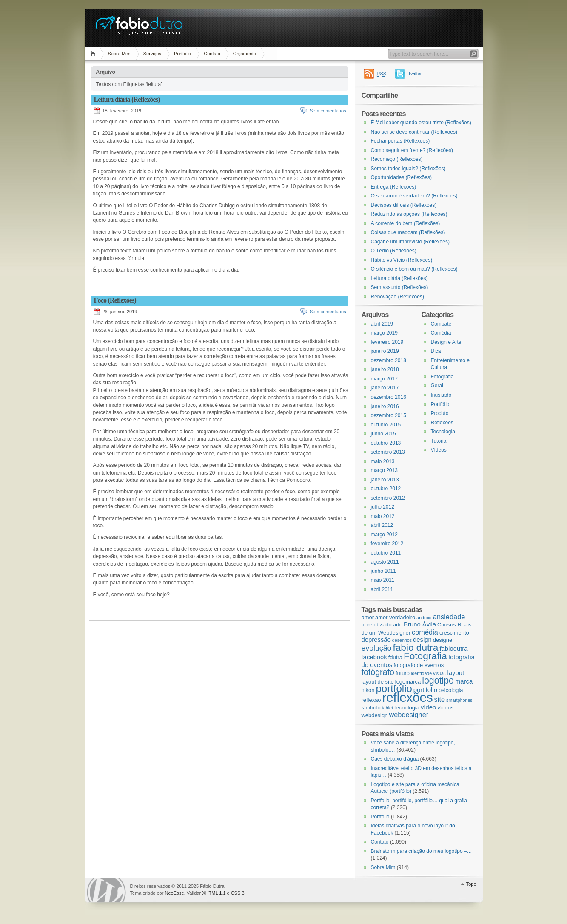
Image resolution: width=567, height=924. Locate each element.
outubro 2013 (386, 443)
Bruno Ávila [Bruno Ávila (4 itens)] (420, 624)
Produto (440, 413)
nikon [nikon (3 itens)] (368, 690)
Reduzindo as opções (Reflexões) (409, 214)
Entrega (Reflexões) (394, 187)
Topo (471, 884)
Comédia (441, 333)
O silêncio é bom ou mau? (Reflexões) (414, 269)
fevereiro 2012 (387, 544)
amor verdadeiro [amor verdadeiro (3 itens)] (395, 617)
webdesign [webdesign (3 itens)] (375, 715)
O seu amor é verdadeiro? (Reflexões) (414, 196)
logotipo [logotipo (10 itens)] (438, 681)
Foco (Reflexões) (115, 300)
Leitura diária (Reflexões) (127, 99)
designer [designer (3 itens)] (444, 640)
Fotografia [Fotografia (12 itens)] (425, 656)
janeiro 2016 (385, 406)
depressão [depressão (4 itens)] (376, 640)
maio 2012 (383, 516)
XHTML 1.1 (214, 893)
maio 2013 (383, 461)
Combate (441, 324)
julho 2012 (383, 507)
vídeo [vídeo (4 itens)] (428, 707)
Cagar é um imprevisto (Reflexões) (410, 242)
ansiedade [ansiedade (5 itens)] (449, 617)
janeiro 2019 (385, 351)
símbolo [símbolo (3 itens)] (371, 708)
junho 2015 (383, 434)
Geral (437, 386)
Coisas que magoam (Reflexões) (408, 232)
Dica (436, 351)
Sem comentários (328, 111)
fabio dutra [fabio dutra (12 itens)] (415, 647)
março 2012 (384, 535)
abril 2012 (382, 525)
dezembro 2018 (389, 360)
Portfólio (182, 54)
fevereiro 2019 (387, 342)
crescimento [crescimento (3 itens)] (454, 633)
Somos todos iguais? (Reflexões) (408, 169)
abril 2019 (382, 324)
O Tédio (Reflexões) (394, 251)
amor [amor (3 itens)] (368, 617)
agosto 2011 (385, 562)
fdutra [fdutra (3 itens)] (395, 657)
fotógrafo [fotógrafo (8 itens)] (378, 672)
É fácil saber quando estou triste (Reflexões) (421, 123)
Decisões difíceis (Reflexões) (404, 205)
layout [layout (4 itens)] (456, 673)
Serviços (152, 54)
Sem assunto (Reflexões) (400, 287)
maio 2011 (383, 580)
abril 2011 (382, 589)
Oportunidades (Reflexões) (401, 177)
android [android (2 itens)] (424, 618)
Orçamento (245, 54)
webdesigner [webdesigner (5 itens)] (409, 715)
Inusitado (441, 395)
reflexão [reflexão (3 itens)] (371, 700)
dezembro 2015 (389, 415)
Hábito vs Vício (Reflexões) (402, 260)
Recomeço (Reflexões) (397, 159)
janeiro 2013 (385, 480)
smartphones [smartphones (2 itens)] (459, 700)
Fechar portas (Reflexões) (400, 141)
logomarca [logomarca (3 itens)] (408, 682)
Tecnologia (443, 432)
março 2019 (384, 333)
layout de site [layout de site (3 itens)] (378, 682)
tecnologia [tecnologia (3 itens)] (407, 708)
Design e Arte (446, 342)
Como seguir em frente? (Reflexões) (412, 150)
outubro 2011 (386, 553)
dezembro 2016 (389, 397)
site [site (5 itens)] (440, 699)
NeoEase (174, 893)
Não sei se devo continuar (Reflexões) (414, 132)
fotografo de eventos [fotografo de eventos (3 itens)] (419, 665)
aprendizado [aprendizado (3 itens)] (377, 625)
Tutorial (439, 441)
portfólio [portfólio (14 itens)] (394, 688)
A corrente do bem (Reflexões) (406, 223)
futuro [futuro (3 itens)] (403, 673)
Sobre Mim (119, 54)
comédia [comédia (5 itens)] (425, 632)
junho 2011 (383, 571)
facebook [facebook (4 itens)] (374, 657)
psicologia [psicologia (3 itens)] (451, 690)
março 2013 (384, 470)
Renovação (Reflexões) (397, 297)
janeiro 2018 (385, 369)
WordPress (106, 890)
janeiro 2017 (385, 388)
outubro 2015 (386, 425)
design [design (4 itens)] (422, 640)
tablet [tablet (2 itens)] (387, 708)
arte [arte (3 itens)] (398, 625)
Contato (212, 54)
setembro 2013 (388, 452)
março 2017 (384, 379)
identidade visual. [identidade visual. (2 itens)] (428, 673)
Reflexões (442, 423)
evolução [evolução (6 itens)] (377, 648)
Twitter (415, 74)
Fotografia (442, 377)
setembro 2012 (388, 498)
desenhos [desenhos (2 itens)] (402, 640)
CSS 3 (238, 893)
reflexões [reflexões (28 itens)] (408, 697)
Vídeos (439, 450)
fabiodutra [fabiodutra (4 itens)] (453, 649)
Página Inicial (94, 54)
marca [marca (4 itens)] (464, 681)
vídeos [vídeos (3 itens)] (445, 708)
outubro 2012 (386, 489)
